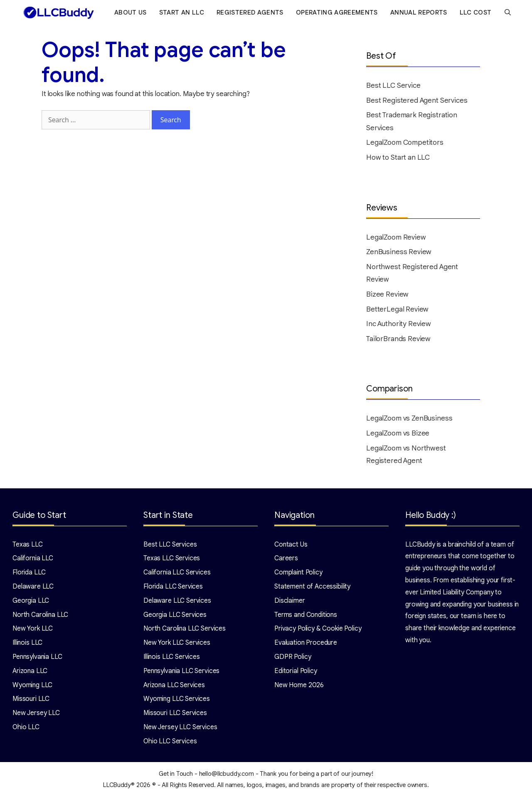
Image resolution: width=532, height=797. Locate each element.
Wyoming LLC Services (177, 699)
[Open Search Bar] (509, 12)
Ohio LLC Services (170, 741)
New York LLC (33, 629)
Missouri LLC (31, 699)
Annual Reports (420, 12)
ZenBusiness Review (399, 252)
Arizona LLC (30, 671)
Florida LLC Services (173, 587)
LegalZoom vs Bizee (398, 433)
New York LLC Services (177, 643)
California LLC (33, 558)
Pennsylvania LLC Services (181, 671)
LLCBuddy (117, 785)
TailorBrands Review (398, 339)
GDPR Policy (293, 657)
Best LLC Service (393, 85)
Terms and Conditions (306, 615)
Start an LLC (183, 12)
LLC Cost (477, 12)
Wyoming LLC (32, 685)
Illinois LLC (27, 643)
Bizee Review (387, 294)
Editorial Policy (296, 671)
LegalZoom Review (396, 237)
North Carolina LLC (40, 615)
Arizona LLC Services (174, 685)
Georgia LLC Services (175, 615)
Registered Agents (252, 12)
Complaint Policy (298, 572)
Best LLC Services (170, 545)
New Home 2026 (299, 685)
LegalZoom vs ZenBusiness (409, 418)
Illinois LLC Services (172, 657)
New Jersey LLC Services (180, 727)
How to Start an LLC (398, 157)
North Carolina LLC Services (185, 629)
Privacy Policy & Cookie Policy (318, 629)
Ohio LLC (26, 727)
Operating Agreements (338, 12)
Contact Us (291, 545)
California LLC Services (177, 572)
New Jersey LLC (36, 713)
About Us (132, 12)
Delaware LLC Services (177, 601)
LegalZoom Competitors (405, 142)
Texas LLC (28, 545)
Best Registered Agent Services (417, 100)
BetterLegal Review (397, 309)
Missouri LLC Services (175, 713)
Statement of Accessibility (312, 587)
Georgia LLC (31, 601)
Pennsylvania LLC (37, 657)
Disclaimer (290, 601)
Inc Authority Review (399, 324)
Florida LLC (29, 572)
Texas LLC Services (172, 558)
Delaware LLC (33, 587)
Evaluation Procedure (306, 643)
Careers (286, 558)
